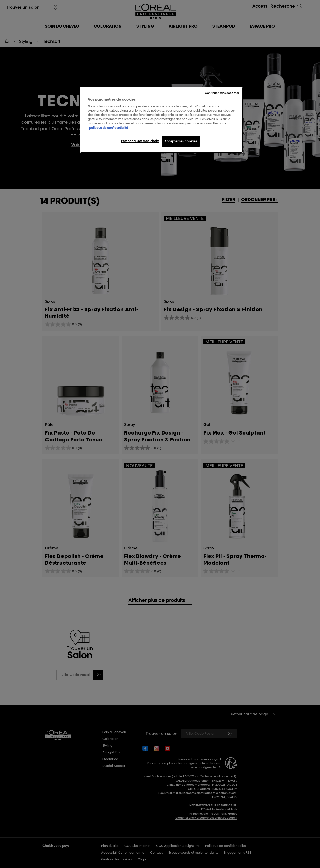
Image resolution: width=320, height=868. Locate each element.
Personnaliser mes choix (140, 141)
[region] (162, 120)
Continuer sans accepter (222, 93)
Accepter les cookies (181, 141)
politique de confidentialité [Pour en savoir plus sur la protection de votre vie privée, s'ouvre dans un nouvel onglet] (109, 128)
